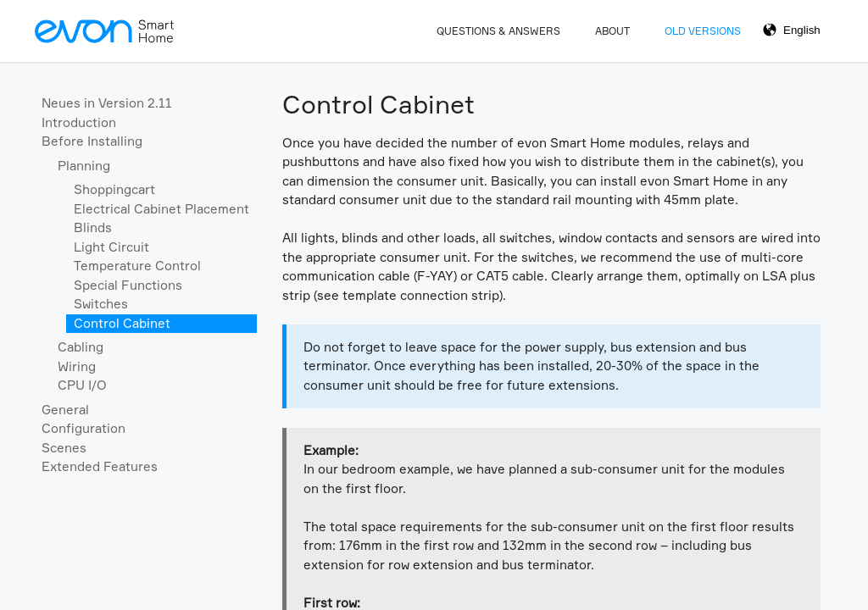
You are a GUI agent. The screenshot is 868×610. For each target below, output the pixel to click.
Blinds (93, 227)
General (65, 410)
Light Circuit (111, 247)
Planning (84, 166)
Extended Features (100, 466)
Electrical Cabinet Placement (161, 209)
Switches (101, 304)
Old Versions (703, 31)
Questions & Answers (498, 31)
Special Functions (128, 285)
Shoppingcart (114, 189)
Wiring (77, 366)
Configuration (83, 428)
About (612, 31)
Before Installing (92, 141)
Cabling (81, 347)
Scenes (64, 448)
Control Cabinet (122, 323)
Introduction (79, 122)
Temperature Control (137, 266)
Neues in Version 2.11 (107, 103)
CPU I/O (82, 385)
